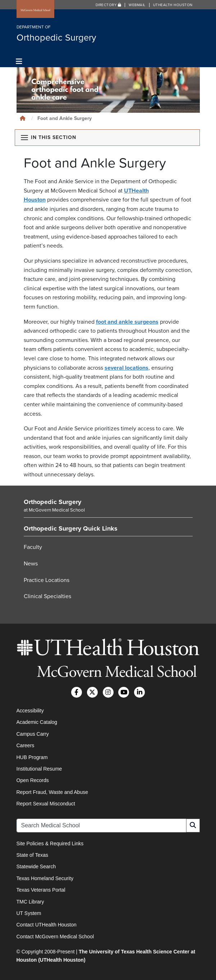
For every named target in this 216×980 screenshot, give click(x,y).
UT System (29, 913)
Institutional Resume (39, 769)
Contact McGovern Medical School (55, 937)
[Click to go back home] (23, 118)
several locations (127, 368)
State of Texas (32, 855)
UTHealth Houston (173, 5)
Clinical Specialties (47, 596)
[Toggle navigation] (19, 62)
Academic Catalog (37, 722)
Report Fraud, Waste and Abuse (52, 792)
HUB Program (32, 757)
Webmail (137, 5)
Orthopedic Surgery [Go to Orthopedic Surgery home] (52, 502)
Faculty (33, 547)
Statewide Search (36, 866)
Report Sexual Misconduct (46, 804)
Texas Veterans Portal (41, 890)
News (31, 564)
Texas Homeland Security (45, 878)
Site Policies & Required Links (50, 843)
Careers (26, 745)
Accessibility (30, 711)
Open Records (33, 780)
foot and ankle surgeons (127, 322)
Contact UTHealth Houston (47, 925)
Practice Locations (47, 580)
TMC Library (30, 902)
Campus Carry (33, 734)
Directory (109, 5)
